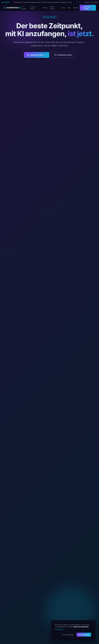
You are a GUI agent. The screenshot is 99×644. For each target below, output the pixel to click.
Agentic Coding (52, 8)
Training (45, 8)
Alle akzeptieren (84, 635)
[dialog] (73, 630)
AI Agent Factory (33, 8)
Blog (69, 8)
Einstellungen (59, 629)
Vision (63, 8)
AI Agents (24, 8)
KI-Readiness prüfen (63, 55)
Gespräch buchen (86, 8)
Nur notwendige (68, 635)
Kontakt (76, 8)
